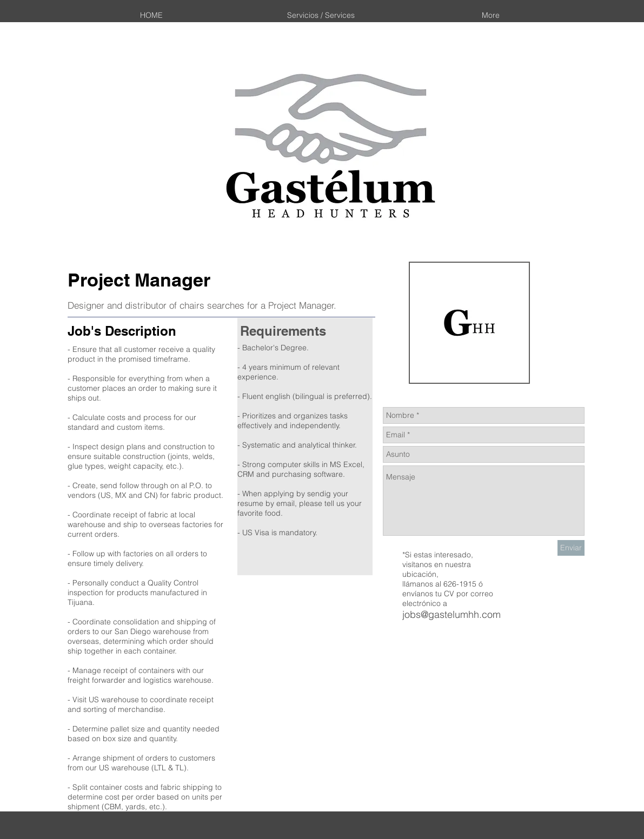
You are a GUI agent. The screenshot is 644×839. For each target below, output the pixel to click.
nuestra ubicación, (437, 569)
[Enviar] (571, 548)
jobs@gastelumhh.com (452, 614)
